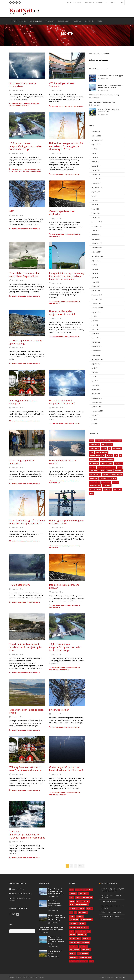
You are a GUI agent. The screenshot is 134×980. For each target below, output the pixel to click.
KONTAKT (113, 2)
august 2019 (96, 261)
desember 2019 (97, 243)
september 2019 (97, 256)
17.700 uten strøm (20, 585)
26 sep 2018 (15, 153)
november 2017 (97, 351)
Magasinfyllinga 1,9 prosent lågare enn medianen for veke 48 (56, 891)
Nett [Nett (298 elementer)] (120, 467)
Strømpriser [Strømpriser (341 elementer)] (106, 482)
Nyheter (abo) (36, 21)
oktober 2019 (96, 252)
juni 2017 (95, 372)
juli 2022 (94, 149)
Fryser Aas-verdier (59, 710)
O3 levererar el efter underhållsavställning (104, 95)
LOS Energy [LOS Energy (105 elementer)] (119, 463)
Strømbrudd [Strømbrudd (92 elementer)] (94, 482)
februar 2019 (96, 286)
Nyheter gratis (24, 106)
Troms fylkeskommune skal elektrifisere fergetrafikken (24, 275)
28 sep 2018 (15, 91)
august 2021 (96, 192)
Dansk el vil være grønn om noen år (64, 586)
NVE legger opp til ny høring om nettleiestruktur (66, 522)
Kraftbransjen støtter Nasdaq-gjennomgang (26, 342)
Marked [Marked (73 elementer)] (93, 467)
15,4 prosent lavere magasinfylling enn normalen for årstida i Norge (65, 647)
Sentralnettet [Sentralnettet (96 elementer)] (95, 475)
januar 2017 (96, 394)
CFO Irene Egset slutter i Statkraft (62, 85)
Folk (53, 106)
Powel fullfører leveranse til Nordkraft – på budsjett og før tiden (26, 647)
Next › (81, 866)
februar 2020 (96, 235)
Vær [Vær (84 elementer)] (91, 493)
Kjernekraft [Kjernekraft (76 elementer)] (94, 460)
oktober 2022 (96, 136)
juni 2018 (95, 321)
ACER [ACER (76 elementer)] (92, 441)
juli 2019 (94, 265)
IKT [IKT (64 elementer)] (116, 456)
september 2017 (97, 359)
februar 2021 (96, 213)
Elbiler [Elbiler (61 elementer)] (110, 445)
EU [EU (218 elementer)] (110, 448)
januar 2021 (96, 218)
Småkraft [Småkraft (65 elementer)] (106, 475)
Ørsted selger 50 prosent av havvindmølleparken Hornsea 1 (66, 769)
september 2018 (97, 308)
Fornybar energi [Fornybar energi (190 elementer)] (102, 452)
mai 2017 (95, 377)
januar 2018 (96, 342)
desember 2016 (97, 398)
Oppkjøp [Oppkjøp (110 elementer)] (109, 471)
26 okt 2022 (54, 923)
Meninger (89, 21)
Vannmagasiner (35, 171)
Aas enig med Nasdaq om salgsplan (23, 402)
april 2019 (95, 278)
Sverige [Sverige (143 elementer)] (116, 482)
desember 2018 (97, 295)
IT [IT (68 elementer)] (120, 456)
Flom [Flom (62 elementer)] (92, 452)
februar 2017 (96, 389)
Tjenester (50, 21)
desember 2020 (97, 222)
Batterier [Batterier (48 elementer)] (99, 441)
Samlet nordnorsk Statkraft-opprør (111, 76)
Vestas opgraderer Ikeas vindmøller (62, 213)
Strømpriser (64, 21)
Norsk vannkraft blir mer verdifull (63, 462)
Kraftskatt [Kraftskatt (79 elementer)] (94, 463)
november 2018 (97, 299)
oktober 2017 (96, 355)
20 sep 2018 (15, 589)
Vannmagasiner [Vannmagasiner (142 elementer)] (95, 490)
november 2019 (97, 248)
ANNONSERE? (89, 2)
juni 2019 (95, 269)
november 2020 (97, 226)
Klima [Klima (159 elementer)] (103, 460)
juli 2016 (94, 420)
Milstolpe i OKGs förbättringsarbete (102, 102)
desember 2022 (97, 132)
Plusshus (77, 21)
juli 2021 (94, 196)
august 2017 (96, 364)
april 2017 (95, 381)
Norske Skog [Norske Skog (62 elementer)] (94, 471)
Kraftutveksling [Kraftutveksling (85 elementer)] (106, 463)
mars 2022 (95, 162)
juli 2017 (94, 368)
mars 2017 (95, 385)
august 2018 (96, 312)
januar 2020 (96, 239)
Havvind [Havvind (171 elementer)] (110, 456)
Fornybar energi (17, 104)
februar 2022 (96, 166)
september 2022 (97, 140)
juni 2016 (95, 424)
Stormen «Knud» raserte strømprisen (23, 85)
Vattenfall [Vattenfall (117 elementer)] (107, 490)
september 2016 (97, 411)
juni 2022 (95, 153)
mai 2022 (95, 157)
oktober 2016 (96, 407)
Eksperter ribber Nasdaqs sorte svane (26, 711)
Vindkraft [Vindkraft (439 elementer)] (117, 490)
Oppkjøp (63, 795)
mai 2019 (95, 273)
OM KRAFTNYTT (102, 2)
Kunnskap (27, 104)
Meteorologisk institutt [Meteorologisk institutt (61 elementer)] (107, 467)
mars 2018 (95, 334)
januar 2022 (96, 170)
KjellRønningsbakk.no (109, 883)
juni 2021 (95, 200)
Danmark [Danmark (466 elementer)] (118, 441)
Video (100, 21)
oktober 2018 (96, 303)
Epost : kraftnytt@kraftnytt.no (22, 893)
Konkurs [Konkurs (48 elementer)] (110, 460)
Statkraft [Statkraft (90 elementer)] (103, 478)
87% (12, 211)
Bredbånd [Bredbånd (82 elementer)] (108, 441)
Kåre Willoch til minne (109, 902)
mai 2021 (95, 205)
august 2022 (96, 144)
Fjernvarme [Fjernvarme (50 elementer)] (117, 448)
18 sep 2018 (15, 842)
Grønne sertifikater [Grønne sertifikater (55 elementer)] (97, 456)
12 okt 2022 (54, 947)
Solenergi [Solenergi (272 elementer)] (93, 478)
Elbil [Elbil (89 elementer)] (103, 445)
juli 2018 (94, 316)
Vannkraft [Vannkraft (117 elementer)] (107, 486)
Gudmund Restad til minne (110, 917)
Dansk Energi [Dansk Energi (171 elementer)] (94, 445)
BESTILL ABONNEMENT (75, 2)
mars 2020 (95, 230)
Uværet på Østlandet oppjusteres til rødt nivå (62, 313)
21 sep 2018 (55, 318)
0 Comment (104, 79)
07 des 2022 (54, 896)
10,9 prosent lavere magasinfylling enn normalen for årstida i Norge (26, 146)
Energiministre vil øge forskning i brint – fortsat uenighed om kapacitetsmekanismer (67, 276)
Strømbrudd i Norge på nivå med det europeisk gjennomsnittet (27, 522)
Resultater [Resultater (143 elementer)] (118, 471)
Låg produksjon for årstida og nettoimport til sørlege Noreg (57, 917)
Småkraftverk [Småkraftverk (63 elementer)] (117, 475)
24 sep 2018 (15, 280)
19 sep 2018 (55, 655)
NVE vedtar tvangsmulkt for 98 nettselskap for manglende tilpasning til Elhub (66, 146)
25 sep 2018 (15, 215)
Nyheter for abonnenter (63, 106)
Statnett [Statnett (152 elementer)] (113, 478)
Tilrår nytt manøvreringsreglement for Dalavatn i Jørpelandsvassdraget (27, 834)
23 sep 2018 (15, 348)
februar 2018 (96, 338)
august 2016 (96, 415)
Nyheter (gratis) (19, 21)
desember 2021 (97, 175)
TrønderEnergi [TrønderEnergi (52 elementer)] (95, 486)
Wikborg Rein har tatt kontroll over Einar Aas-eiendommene (26, 769)
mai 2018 (95, 325)
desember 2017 (97, 346)
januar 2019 (96, 291)
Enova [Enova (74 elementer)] (104, 448)
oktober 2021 (96, 183)
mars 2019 (95, 282)
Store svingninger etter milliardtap (22, 462)
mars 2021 (95, 209)
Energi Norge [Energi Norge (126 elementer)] (95, 448)
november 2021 (97, 179)
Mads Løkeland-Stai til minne (111, 912)
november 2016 (97, 402)
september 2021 (97, 187)
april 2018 (95, 329)
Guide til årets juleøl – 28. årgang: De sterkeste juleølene (113, 890)
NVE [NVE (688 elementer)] (102, 471)
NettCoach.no (120, 977)
